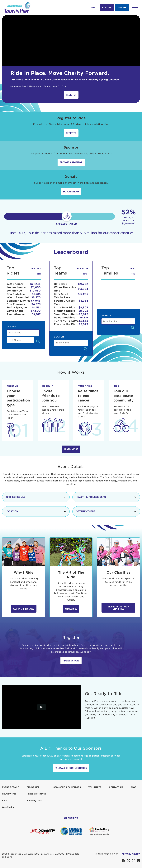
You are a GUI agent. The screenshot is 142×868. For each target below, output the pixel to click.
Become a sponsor (71, 162)
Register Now (71, 661)
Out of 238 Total (83, 271)
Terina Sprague (17, 307)
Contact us (116, 787)
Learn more (71, 449)
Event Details (11, 787)
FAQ (4, 801)
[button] (135, 7)
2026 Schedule (36, 497)
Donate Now (71, 192)
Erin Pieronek (16, 304)
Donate (122, 8)
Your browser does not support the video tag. (71, 40)
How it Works (9, 794)
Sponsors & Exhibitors (67, 787)
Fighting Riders (64, 311)
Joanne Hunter (17, 287)
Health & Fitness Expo (106, 497)
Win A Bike (71, 609)
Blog (133, 787)
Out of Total (132, 271)
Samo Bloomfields (66, 314)
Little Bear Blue (65, 307)
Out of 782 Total (35, 271)
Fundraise (33, 787)
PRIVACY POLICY (131, 854)
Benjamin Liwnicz (19, 301)
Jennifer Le (14, 291)
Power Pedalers (65, 318)
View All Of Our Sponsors (71, 768)
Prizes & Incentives (36, 794)
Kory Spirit (61, 294)
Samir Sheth (15, 311)
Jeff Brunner (15, 284)
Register (107, 8)
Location (36, 511)
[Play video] (41, 707)
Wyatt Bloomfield (19, 297)
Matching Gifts (34, 801)
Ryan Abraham (17, 314)
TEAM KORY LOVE (66, 321)
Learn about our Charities (118, 608)
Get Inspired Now (24, 609)
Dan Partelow (16, 294)
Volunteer (95, 787)
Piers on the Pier (65, 324)
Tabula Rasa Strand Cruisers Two (64, 301)
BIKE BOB (61, 284)
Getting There (106, 511)
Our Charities (9, 807)
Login (92, 8)
